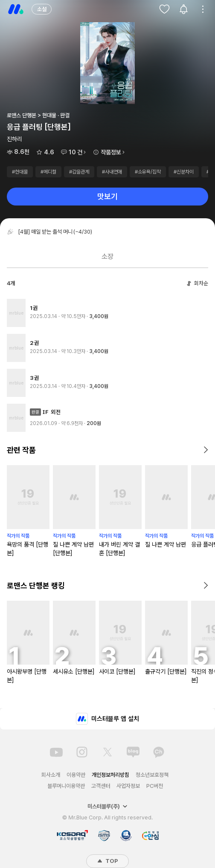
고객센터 (101, 786)
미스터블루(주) (107, 806)
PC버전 (155, 786)
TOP (107, 861)
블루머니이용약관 (66, 786)
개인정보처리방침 (110, 775)
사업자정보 (128, 786)
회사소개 (51, 775)
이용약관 (76, 775)
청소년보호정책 (152, 775)
